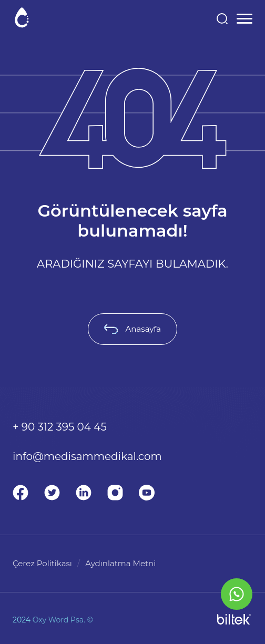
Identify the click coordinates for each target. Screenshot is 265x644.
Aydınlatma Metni (120, 563)
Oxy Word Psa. (59, 620)
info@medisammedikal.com (87, 456)
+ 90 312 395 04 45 (60, 427)
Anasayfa (132, 329)
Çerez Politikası (42, 563)
